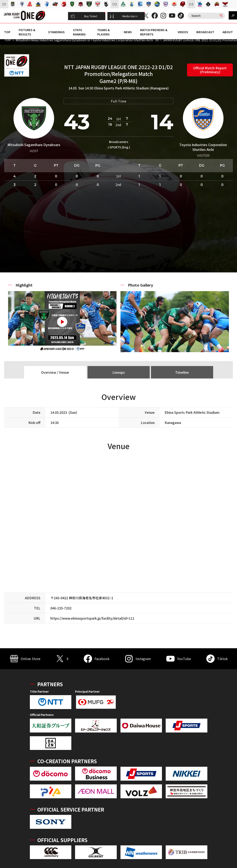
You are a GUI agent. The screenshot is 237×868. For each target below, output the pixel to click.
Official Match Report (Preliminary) (210, 70)
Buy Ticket (84, 16)
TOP (7, 32)
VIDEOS (183, 32)
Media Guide (124, 16)
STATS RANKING (79, 32)
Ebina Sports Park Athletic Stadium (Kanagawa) (131, 88)
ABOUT (228, 32)
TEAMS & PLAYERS (103, 32)
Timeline (182, 372)
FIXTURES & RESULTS (27, 32)
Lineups (119, 372)
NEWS (128, 32)
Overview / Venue (55, 372)
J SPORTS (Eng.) (119, 147)
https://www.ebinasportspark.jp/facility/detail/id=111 (92, 618)
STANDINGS (56, 32)
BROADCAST (205, 32)
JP (233, 15)
